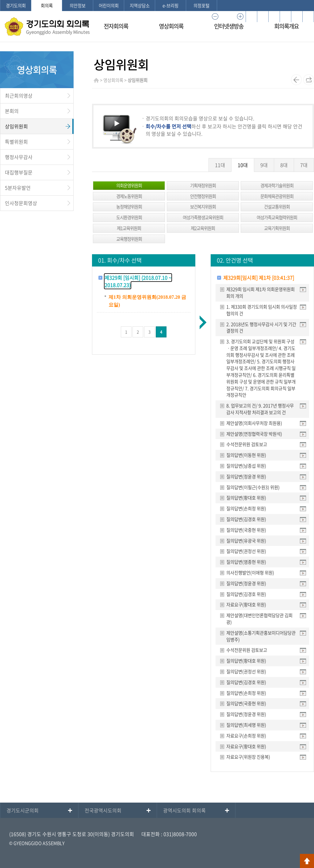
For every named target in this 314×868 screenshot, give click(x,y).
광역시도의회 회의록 (184, 810)
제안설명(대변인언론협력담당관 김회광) (259, 619)
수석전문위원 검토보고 (247, 444)
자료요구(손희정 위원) (246, 736)
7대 (304, 165)
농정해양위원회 (129, 207)
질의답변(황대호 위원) (246, 498)
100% (228, 17)
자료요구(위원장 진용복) (248, 757)
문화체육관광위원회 (277, 196)
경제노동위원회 (129, 196)
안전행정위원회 (203, 196)
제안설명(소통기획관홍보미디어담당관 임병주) (261, 636)
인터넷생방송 (229, 26)
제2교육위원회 (203, 228)
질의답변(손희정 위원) (246, 508)
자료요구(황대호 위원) (246, 605)
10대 (243, 165)
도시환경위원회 (129, 217)
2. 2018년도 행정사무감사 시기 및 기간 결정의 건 (261, 328)
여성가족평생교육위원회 (203, 217)
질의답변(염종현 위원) (246, 562)
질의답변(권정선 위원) (246, 551)
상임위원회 (16, 126)
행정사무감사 (19, 157)
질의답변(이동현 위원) (246, 455)
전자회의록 (116, 26)
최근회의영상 (19, 95)
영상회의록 (171, 26)
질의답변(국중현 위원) (246, 530)
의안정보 (78, 6)
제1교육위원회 (129, 228)
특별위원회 (16, 142)
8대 (284, 165)
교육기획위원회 (277, 228)
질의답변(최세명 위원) (246, 725)
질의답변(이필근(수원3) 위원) (253, 487)
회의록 (47, 6)
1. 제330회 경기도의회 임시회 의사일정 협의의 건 (262, 310)
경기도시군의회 (23, 810)
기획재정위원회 (203, 185)
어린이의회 (109, 6)
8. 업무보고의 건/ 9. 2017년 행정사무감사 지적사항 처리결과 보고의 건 (260, 409)
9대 (264, 165)
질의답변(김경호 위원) (246, 519)
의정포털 (201, 6)
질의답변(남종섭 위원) (246, 466)
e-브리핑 (170, 6)
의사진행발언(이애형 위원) (250, 573)
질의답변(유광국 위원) (246, 541)
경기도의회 (16, 6)
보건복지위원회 (203, 207)
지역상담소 (140, 6)
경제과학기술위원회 (277, 185)
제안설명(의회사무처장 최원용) (254, 423)
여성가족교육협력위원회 (277, 217)
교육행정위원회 (129, 239)
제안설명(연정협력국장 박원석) (254, 434)
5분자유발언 (18, 188)
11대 (220, 165)
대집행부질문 (19, 172)
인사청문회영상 (21, 203)
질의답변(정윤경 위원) (246, 477)
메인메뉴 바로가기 (157, 0)
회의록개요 (286, 26)
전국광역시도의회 (103, 810)
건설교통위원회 (277, 207)
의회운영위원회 (129, 185)
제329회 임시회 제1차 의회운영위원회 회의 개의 (260, 293)
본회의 (12, 111)
